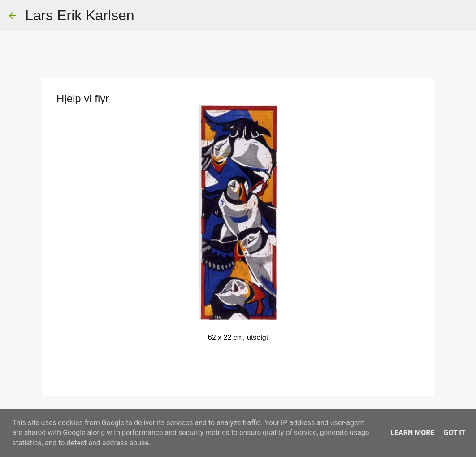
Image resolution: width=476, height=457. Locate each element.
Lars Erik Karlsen (80, 15)
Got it (454, 433)
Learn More (412, 433)
